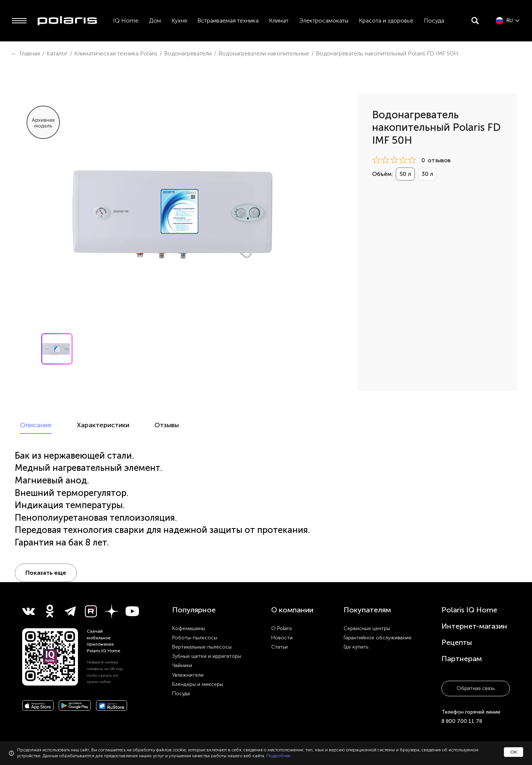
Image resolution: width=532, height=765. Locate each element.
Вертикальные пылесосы (202, 628)
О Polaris (282, 610)
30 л (427, 174)
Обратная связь (476, 670)
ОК (514, 752)
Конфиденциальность (416, 738)
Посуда (434, 21)
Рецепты (457, 624)
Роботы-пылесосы (195, 619)
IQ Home (126, 21)
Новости (282, 619)
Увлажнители (188, 657)
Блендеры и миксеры (198, 666)
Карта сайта (452, 738)
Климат (279, 21)
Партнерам (462, 640)
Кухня (179, 21)
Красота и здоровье (386, 21)
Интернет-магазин (474, 608)
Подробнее (278, 756)
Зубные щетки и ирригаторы (207, 638)
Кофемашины (189, 610)
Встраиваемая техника (228, 21)
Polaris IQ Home (469, 591)
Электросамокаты (324, 21)
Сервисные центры (367, 610)
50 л (405, 174)
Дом (155, 21)
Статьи (279, 628)
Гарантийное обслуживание (378, 619)
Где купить (356, 628)
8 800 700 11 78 (462, 703)
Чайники (182, 647)
